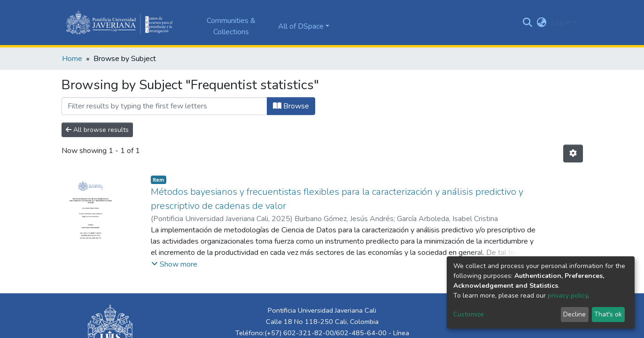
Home (72, 59)
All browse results (97, 130)
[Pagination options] (573, 154)
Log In (561, 23)
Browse (291, 106)
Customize (469, 314)
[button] (541, 23)
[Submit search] (527, 23)
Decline (574, 314)
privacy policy (568, 296)
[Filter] (164, 106)
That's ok (608, 314)
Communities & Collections (231, 26)
